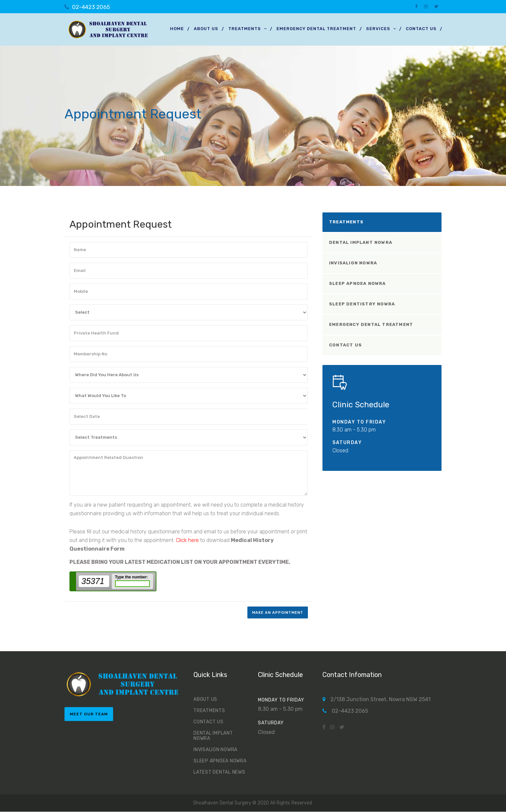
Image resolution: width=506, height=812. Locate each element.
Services (378, 29)
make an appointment (276, 612)
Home (177, 29)
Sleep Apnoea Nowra (358, 283)
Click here (187, 540)
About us (206, 29)
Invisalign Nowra (353, 263)
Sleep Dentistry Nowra (362, 304)
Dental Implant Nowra (361, 242)
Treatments (245, 29)
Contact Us (421, 29)
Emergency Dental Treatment (316, 29)
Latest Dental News (219, 772)
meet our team (89, 714)
